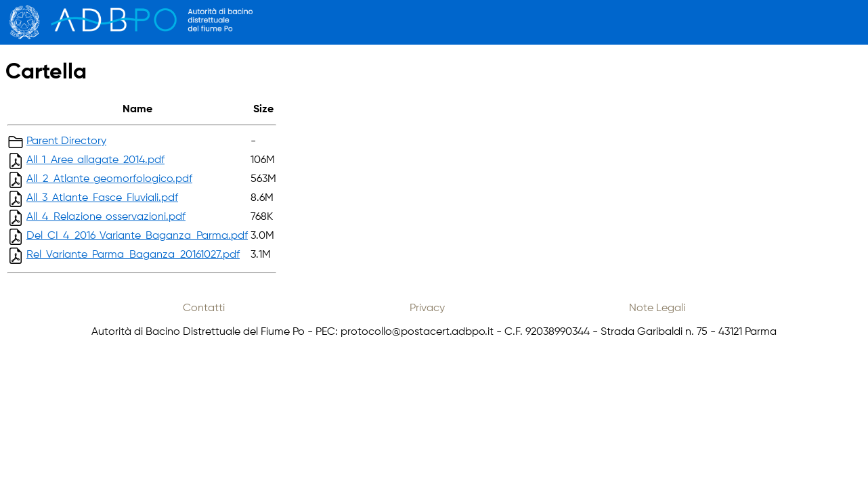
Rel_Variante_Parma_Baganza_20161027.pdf (133, 255)
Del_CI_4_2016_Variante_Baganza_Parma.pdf (137, 236)
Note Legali (657, 308)
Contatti (204, 308)
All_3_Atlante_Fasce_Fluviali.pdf (102, 198)
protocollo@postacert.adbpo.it (417, 332)
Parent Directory (66, 141)
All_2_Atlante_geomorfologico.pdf (109, 179)
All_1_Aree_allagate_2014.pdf (95, 160)
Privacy (427, 308)
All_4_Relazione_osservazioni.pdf (106, 217)
